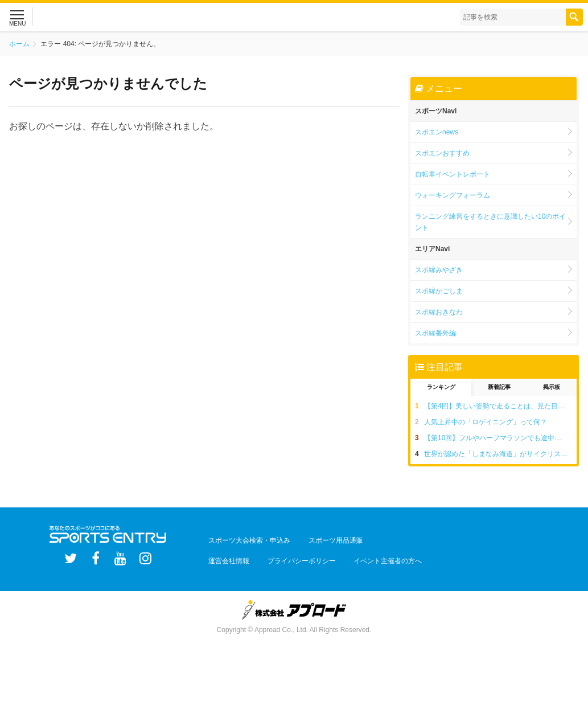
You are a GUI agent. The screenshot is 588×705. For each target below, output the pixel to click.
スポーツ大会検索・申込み (245, 538)
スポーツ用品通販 (323, 538)
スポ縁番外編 (435, 333)
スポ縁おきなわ (439, 312)
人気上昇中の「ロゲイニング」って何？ (486, 422)
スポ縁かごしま (439, 291)
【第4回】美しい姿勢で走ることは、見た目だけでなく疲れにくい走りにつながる (500, 406)
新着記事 (499, 387)
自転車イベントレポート (453, 174)
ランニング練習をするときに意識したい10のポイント (490, 222)
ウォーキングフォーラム (453, 195)
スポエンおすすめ (442, 153)
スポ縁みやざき (439, 270)
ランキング (441, 387)
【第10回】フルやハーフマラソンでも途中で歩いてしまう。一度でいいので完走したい (500, 438)
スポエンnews (437, 132)
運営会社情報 (225, 554)
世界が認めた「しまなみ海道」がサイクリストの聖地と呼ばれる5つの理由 (500, 454)
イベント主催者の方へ (366, 554)
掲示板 (552, 387)
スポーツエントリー (113, 17)
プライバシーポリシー (289, 554)
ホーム (19, 44)
